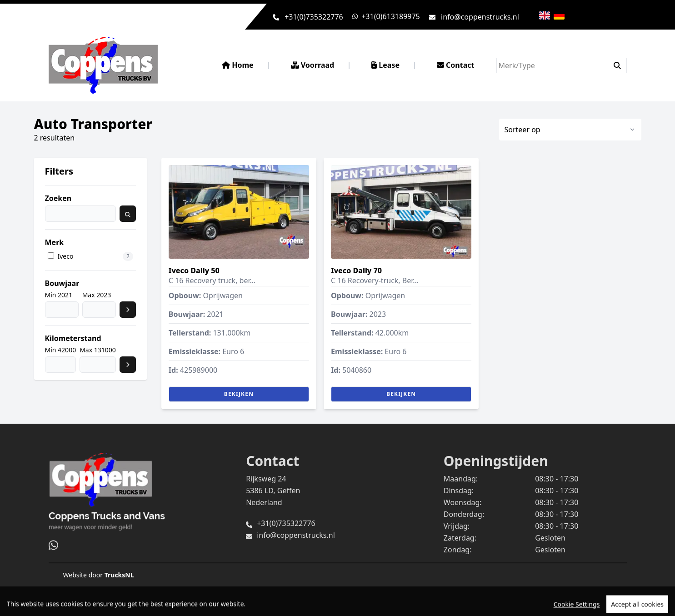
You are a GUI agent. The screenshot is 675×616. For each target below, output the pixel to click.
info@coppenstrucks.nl (480, 17)
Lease (385, 65)
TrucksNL (119, 575)
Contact (456, 65)
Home (238, 65)
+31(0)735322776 (314, 17)
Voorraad (313, 65)
